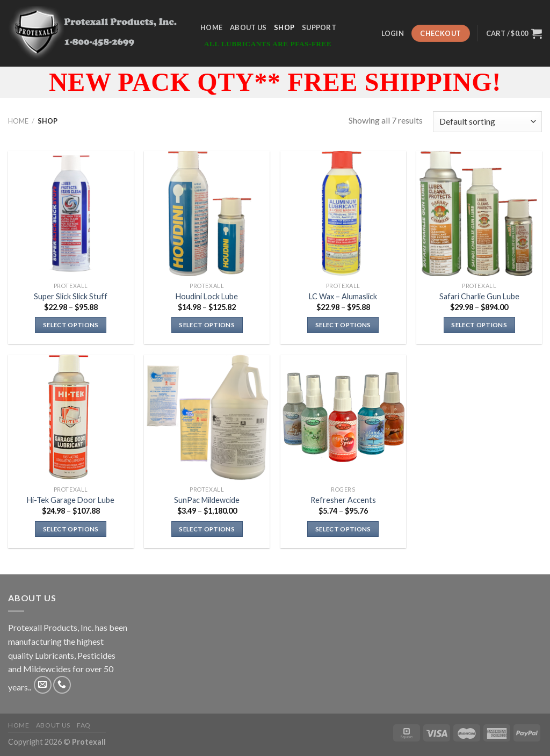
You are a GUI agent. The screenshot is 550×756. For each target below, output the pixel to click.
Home (211, 27)
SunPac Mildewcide (207, 500)
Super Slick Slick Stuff (71, 296)
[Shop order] (487, 122)
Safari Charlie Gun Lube (479, 296)
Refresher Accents (343, 500)
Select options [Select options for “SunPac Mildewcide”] (207, 529)
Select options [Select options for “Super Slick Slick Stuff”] (71, 325)
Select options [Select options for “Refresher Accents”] (343, 529)
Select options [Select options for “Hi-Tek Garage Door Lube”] (71, 529)
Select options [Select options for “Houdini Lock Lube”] (207, 325)
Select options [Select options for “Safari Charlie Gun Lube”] (479, 325)
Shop (284, 27)
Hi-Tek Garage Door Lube (71, 500)
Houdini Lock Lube (207, 296)
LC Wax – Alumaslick (343, 296)
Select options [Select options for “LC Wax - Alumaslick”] (343, 325)
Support (319, 27)
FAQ (84, 725)
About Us (248, 27)
